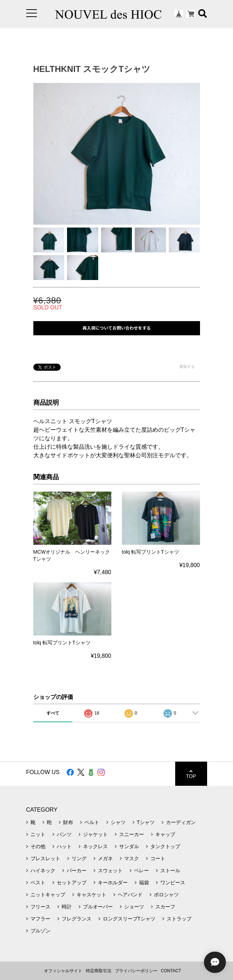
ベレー (142, 870)
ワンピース (173, 883)
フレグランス (77, 919)
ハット (64, 846)
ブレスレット (45, 858)
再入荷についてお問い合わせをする (117, 328)
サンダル (129, 846)
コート (158, 858)
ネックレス (95, 846)
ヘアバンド (130, 895)
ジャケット (95, 834)
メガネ (105, 858)
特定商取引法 (99, 971)
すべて (53, 713)
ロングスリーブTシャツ (129, 919)
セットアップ (72, 883)
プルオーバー (98, 907)
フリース (40, 907)
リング (79, 858)
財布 (68, 822)
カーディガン (181, 822)
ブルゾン (40, 931)
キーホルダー (113, 883)
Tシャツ (146, 822)
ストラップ (179, 919)
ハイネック (43, 870)
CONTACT (171, 971)
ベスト (38, 883)
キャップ (165, 834)
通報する (187, 366)
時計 (67, 907)
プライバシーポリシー (136, 971)
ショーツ (134, 907)
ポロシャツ (166, 895)
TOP (191, 774)
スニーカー (132, 834)
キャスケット (91, 895)
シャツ (118, 822)
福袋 (144, 883)
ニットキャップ (48, 895)
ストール (170, 870)
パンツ (64, 834)
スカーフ (165, 907)
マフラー (40, 919)
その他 (38, 846)
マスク (132, 858)
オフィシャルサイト (63, 971)
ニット (38, 834)
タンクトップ (165, 846)
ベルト (92, 822)
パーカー (77, 870)
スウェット (110, 870)
